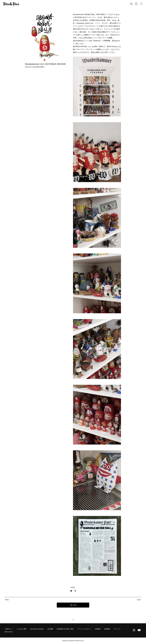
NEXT (139, 600)
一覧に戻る (73, 605)
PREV (7, 600)
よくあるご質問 (21, 629)
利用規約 (98, 629)
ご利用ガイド (9, 629)
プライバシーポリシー (84, 629)
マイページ (117, 629)
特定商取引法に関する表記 (65, 629)
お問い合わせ (9, 632)
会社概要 (50, 629)
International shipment (37, 629)
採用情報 (107, 629)
